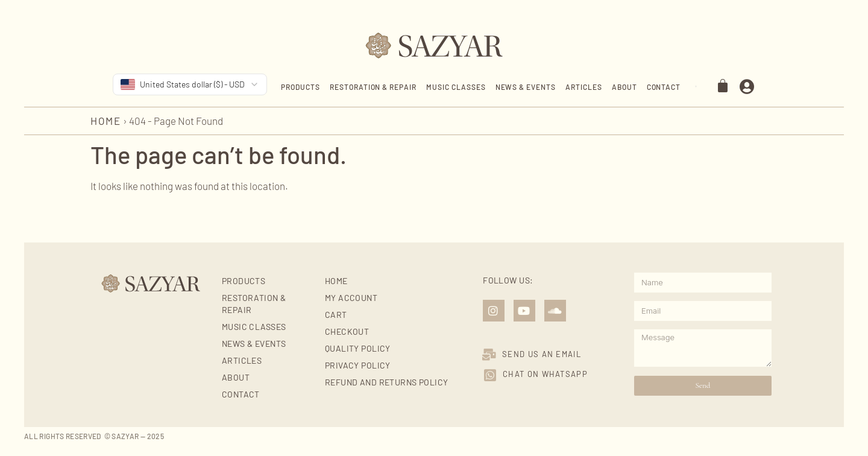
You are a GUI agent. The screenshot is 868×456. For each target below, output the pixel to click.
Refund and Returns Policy (387, 382)
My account (351, 298)
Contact (664, 87)
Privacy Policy (358, 365)
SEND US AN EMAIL (542, 354)
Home (106, 121)
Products (300, 87)
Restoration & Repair (373, 87)
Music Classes (456, 87)
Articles (584, 87)
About (624, 87)
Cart (336, 315)
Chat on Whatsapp (545, 374)
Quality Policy (358, 348)
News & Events (526, 87)
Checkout (347, 331)
